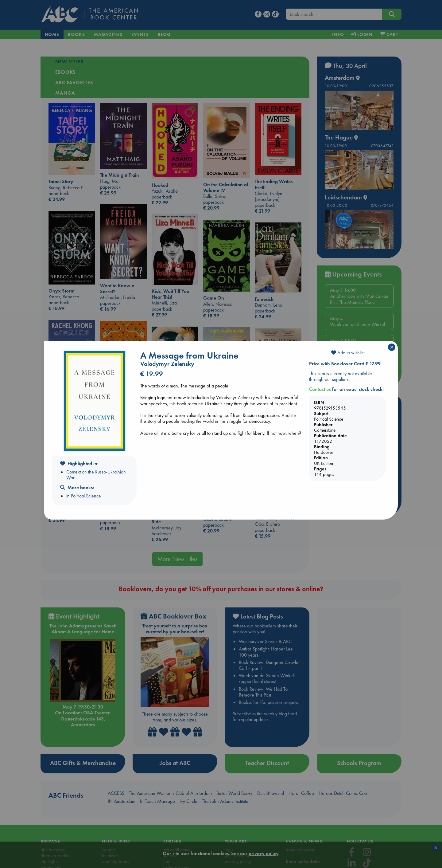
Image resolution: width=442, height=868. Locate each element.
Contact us (320, 389)
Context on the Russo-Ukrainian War (96, 475)
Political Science (86, 496)
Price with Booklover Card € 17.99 (345, 364)
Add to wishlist (348, 353)
